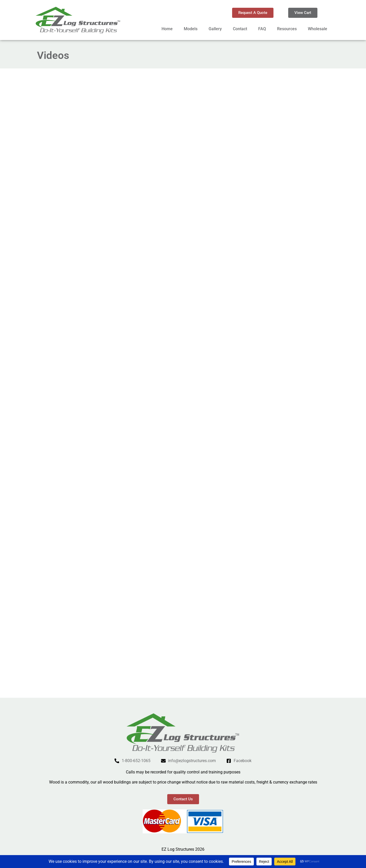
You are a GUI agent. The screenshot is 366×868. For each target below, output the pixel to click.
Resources (287, 29)
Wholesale (318, 29)
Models (191, 29)
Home (167, 29)
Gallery (215, 29)
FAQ (262, 29)
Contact (240, 29)
